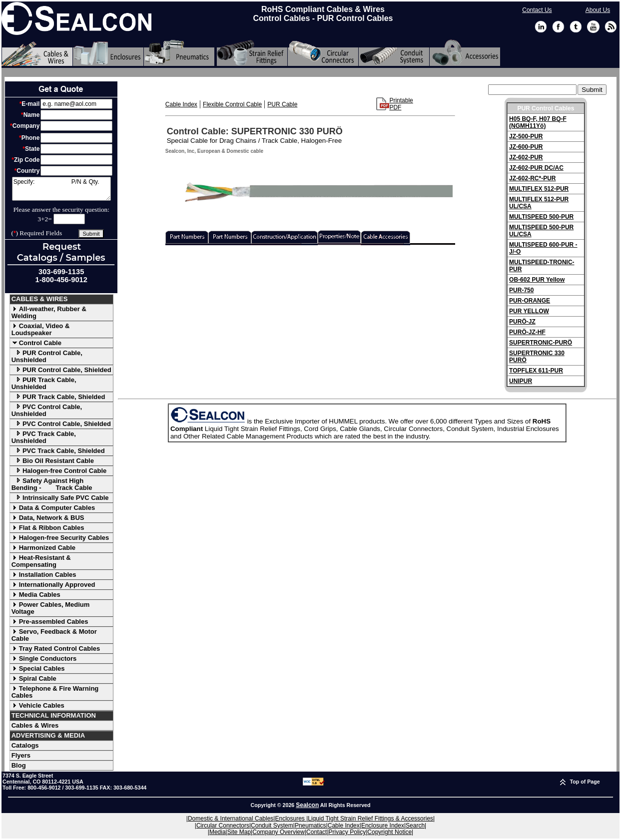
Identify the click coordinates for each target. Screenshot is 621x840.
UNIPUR (521, 381)
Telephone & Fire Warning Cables (55, 692)
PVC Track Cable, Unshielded (44, 437)
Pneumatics (310, 826)
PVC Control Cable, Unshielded (47, 410)
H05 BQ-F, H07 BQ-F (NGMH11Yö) (538, 122)
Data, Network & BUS (48, 518)
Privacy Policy (347, 832)
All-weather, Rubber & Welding (49, 312)
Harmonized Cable (43, 548)
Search (415, 826)
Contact (316, 832)
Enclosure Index (383, 826)
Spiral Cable (34, 678)
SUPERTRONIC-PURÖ (541, 343)
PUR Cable (282, 104)
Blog (19, 765)
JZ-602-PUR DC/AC (536, 168)
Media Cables (36, 595)
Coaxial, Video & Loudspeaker (41, 329)
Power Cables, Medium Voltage (51, 608)
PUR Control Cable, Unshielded (47, 356)
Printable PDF (401, 104)
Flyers (21, 755)
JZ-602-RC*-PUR (532, 178)
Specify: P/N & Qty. (61, 189)
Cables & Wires (35, 725)
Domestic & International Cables (231, 819)
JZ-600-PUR (526, 147)
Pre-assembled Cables (50, 622)
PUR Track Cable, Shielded (58, 397)
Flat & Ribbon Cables (48, 528)
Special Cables (38, 668)
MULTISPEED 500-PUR (541, 217)
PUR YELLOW (529, 311)
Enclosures (291, 819)
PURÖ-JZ (522, 322)
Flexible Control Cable (232, 104)
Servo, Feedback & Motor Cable (54, 635)
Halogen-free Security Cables (60, 538)
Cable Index (181, 104)
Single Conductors (44, 658)
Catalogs (25, 745)
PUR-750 (521, 290)
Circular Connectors (223, 826)
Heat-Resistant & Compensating (41, 561)
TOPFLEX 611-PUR (536, 371)
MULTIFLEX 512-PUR (539, 189)
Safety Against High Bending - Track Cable (52, 484)
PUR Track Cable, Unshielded (44, 383)
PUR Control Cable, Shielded (61, 370)
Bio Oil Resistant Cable (53, 461)
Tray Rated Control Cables (56, 648)
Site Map (239, 832)
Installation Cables (44, 575)
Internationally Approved (53, 585)
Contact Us (537, 10)
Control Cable (36, 343)
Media (218, 832)
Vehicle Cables (38, 705)
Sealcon (307, 805)
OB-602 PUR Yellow (537, 280)
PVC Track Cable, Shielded (58, 451)
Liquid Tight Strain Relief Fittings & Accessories (370, 819)
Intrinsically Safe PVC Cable (60, 498)
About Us (598, 10)
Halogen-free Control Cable (59, 471)
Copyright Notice (389, 832)
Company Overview (279, 832)
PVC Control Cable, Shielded (61, 424)
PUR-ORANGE (530, 301)
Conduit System (272, 826)
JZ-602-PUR (526, 157)
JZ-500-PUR (526, 136)
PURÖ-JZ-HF (527, 332)
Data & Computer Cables (53, 508)
